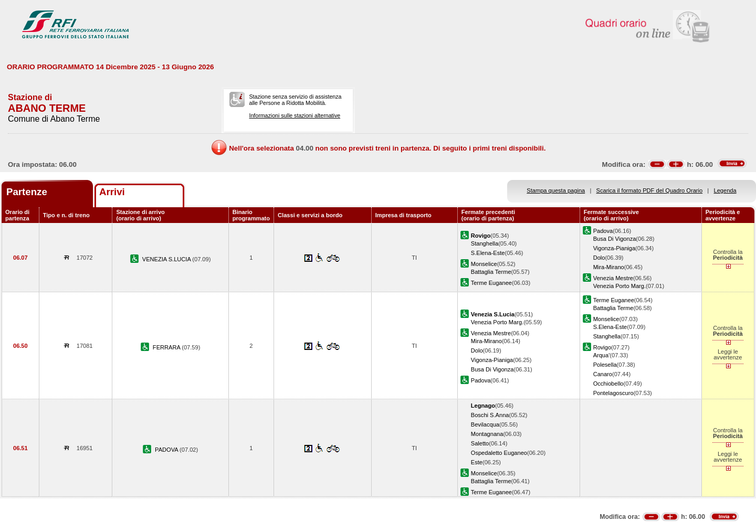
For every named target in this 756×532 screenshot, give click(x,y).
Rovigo (602, 347)
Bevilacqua (485, 424)
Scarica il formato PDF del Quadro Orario (650, 190)
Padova (603, 231)
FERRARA (167, 347)
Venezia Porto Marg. (619, 286)
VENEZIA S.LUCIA (167, 259)
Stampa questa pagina (556, 190)
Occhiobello (608, 384)
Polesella (605, 365)
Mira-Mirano (609, 267)
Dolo (599, 258)
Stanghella (485, 243)
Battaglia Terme (491, 272)
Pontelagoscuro (613, 393)
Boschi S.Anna (490, 415)
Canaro (603, 374)
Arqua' (602, 355)
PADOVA (167, 450)
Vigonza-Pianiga (614, 248)
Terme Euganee (491, 283)
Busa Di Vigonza (615, 239)
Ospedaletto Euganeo (499, 453)
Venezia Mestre (613, 278)
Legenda (725, 190)
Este (477, 462)
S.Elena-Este (488, 253)
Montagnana (487, 434)
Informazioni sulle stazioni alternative (295, 115)
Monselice (484, 264)
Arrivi (112, 192)
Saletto (480, 443)
